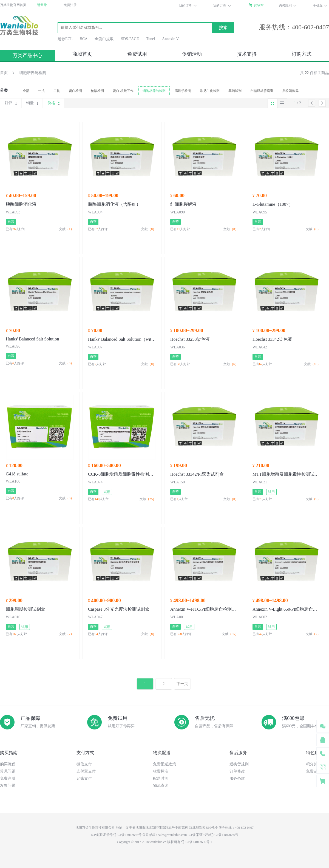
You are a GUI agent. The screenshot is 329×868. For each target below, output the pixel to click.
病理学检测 (183, 91)
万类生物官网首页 (13, 5)
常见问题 (8, 771)
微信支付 (84, 764)
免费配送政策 (164, 764)
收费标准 (161, 771)
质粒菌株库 (290, 91)
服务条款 (237, 778)
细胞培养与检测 (33, 73)
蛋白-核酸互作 (123, 91)
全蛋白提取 (104, 39)
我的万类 (220, 5)
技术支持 (247, 54)
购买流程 (8, 764)
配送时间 (161, 778)
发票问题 (8, 786)
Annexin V (171, 39)
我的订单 (185, 5)
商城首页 (82, 54)
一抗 (41, 91)
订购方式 (302, 54)
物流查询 (161, 786)
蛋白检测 (75, 91)
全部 (26, 91)
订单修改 (237, 771)
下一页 (182, 684)
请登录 (42, 5)
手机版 (318, 5)
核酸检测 (97, 91)
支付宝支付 (86, 771)
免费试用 (137, 54)
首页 (4, 73)
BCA (83, 39)
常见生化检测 (210, 91)
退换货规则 (239, 764)
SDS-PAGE (130, 39)
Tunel (151, 39)
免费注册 (70, 5)
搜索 (223, 28)
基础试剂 (235, 91)
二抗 (57, 91)
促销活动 (192, 54)
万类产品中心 (27, 55)
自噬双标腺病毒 (262, 91)
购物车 (259, 5)
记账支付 (84, 778)
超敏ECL (65, 39)
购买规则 (285, 5)
